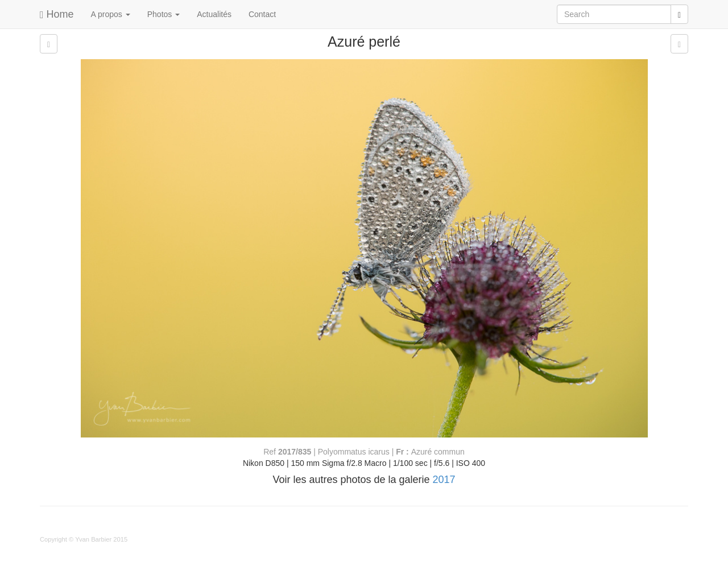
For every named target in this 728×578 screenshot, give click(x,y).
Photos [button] (164, 14)
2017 (444, 480)
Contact (262, 14)
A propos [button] (111, 14)
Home (57, 14)
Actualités (214, 14)
